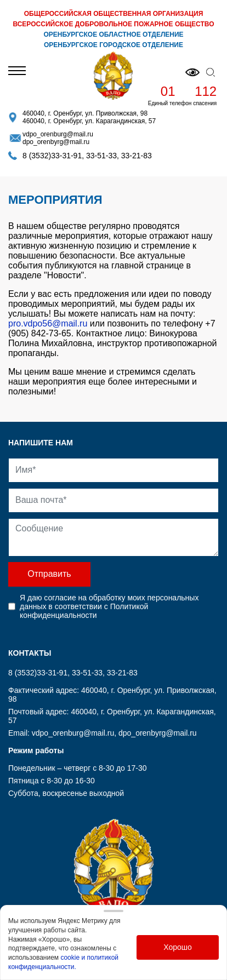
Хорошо (178, 947)
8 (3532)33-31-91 (52, 156)
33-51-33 (101, 156)
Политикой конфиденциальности (84, 611)
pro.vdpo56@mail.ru (48, 323)
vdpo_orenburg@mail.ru (58, 134)
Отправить (49, 574)
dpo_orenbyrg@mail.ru (56, 142)
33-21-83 (137, 156)
